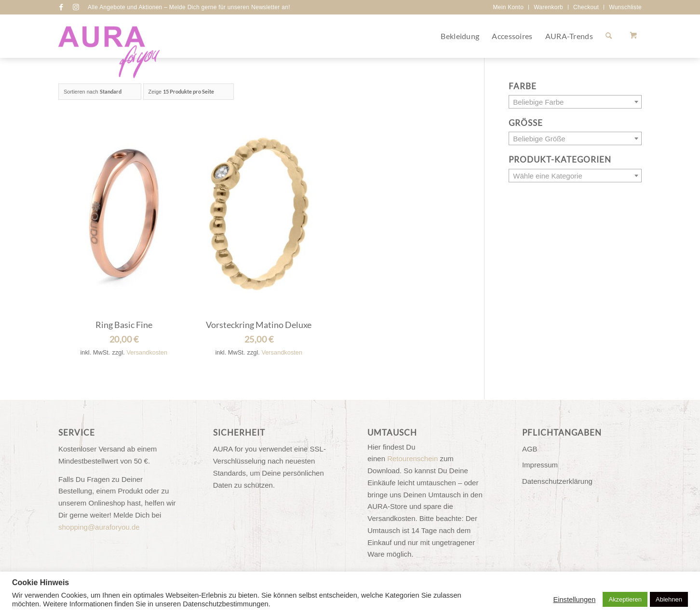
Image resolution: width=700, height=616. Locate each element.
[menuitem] (508, 7)
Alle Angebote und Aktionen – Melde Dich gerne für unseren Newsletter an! (189, 7)
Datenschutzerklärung (557, 481)
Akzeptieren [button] (625, 599)
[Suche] (609, 36)
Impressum (540, 465)
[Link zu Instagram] (76, 7)
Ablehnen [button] (669, 599)
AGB (530, 449)
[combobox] (575, 102)
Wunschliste (625, 7)
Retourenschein (412, 459)
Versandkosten (147, 352)
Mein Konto (508, 7)
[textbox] (575, 102)
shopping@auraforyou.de (99, 527)
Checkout (586, 7)
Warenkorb (548, 7)
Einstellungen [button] (574, 600)
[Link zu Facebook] (61, 7)
